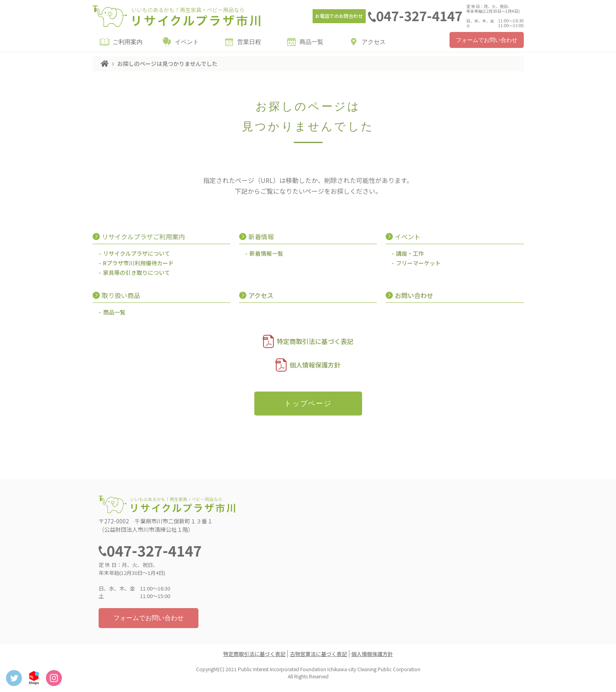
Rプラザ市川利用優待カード (138, 263)
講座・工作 (410, 253)
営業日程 (249, 42)
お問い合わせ (414, 295)
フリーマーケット (418, 263)
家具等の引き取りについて (137, 272)
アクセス (374, 42)
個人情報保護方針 (315, 365)
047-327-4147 (419, 16)
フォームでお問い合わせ (487, 40)
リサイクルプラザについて (137, 253)
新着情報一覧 (266, 253)
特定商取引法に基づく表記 (315, 341)
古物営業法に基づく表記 (318, 654)
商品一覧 (311, 42)
